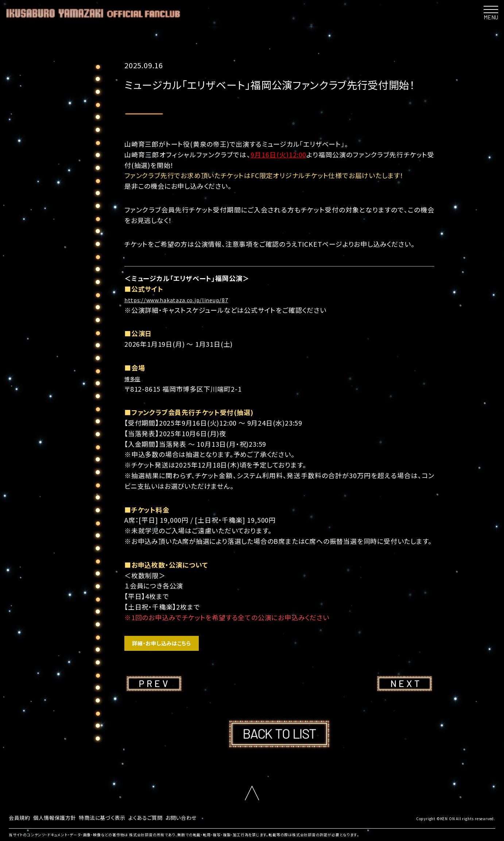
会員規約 (21, 821)
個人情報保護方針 (61, 821)
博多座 (135, 378)
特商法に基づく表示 (115, 821)
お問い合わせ (203, 821)
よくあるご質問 (163, 821)
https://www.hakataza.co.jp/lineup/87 (188, 299)
